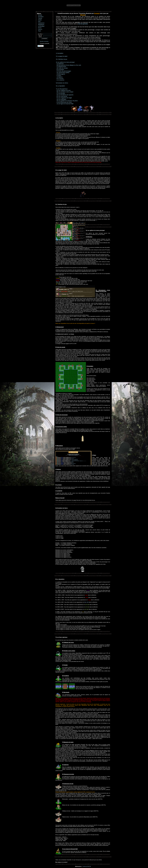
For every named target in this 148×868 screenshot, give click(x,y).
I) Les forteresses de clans (64, 102)
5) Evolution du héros (62, 83)
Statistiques (41, 25)
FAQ (39, 21)
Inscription (41, 17)
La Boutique (41, 26)
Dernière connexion (44, 41)
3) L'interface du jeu (62, 59)
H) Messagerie (61, 74)
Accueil (40, 15)
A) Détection (60, 64)
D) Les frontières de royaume (65, 95)
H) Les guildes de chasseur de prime (67, 101)
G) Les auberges (61, 99)
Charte (40, 20)
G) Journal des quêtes (63, 73)
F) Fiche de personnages (64, 71)
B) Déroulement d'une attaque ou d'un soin (69, 65)
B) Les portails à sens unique (65, 92)
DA (90, 866)
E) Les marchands (62, 96)
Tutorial (40, 18)
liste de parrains (83, 24)
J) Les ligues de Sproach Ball (65, 104)
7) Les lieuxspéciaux (62, 89)
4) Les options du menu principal (65, 62)
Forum (40, 28)
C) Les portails (61, 93)
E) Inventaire (60, 70)
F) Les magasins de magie (64, 98)
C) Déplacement (61, 67)
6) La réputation (60, 86)
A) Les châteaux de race (64, 90)
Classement (41, 23)
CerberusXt (85, 866)
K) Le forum (60, 78)
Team (40, 31)
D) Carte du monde (62, 68)
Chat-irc (40, 29)
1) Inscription (60, 53)
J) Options (60, 77)
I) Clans (59, 76)
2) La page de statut (62, 56)
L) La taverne (60, 80)
